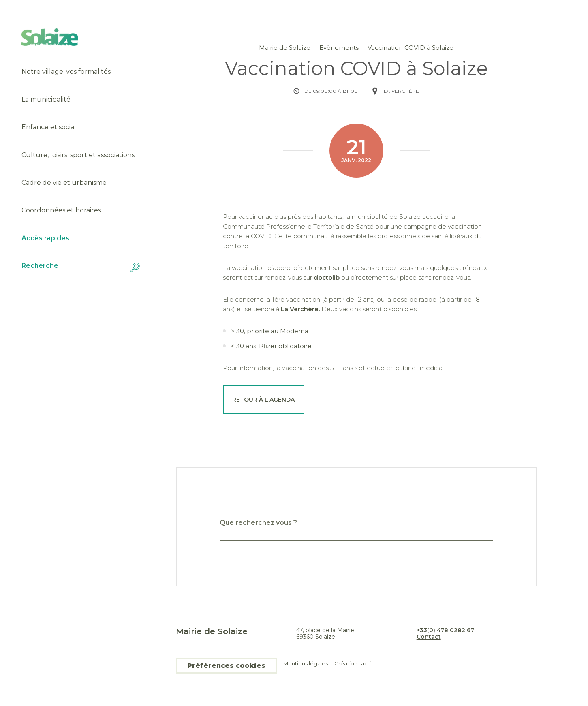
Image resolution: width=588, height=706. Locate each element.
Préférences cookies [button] (226, 666)
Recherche (81, 267)
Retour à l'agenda (263, 400)
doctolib (327, 277)
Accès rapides (45, 238)
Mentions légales (306, 664)
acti (366, 663)
